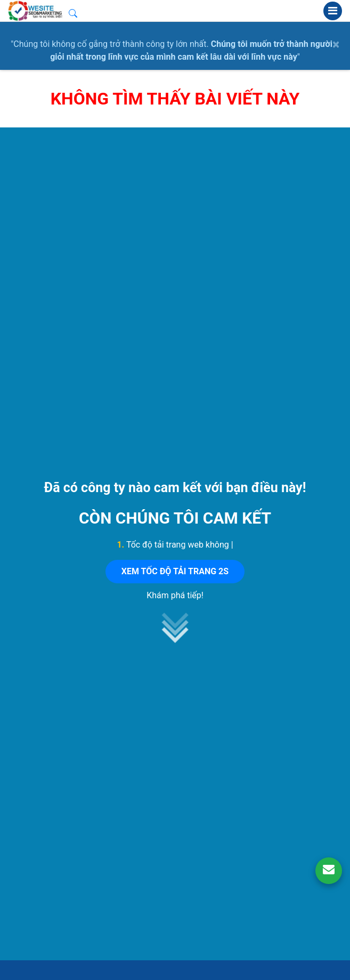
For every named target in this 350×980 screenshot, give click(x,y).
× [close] (336, 44)
